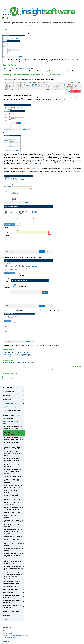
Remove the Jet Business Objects (12, 540)
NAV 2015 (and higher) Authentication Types (11, 496)
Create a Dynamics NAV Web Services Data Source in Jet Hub (64, 369)
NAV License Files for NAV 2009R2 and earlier (14, 545)
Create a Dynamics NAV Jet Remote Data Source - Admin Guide (13, 454)
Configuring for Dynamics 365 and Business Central (12, 582)
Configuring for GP (9, 593)
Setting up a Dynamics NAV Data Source (16, 352)
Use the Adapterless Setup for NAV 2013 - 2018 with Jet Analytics (13, 531)
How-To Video (8, 633)
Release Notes (8, 388)
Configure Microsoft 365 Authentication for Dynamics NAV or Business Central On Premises (13, 576)
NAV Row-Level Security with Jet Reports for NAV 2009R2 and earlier (14, 555)
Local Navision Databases (12, 512)
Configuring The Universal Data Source (12, 602)
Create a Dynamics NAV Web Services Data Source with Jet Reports (13, 471)
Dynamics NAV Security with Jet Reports (14, 550)
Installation (7, 400)
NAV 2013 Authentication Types (14, 500)
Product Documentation (11, 611)
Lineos (5, 619)
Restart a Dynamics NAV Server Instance (14, 526)
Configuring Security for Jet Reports (12, 411)
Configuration (8, 404)
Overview (7, 631)
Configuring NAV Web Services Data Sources (17, 354)
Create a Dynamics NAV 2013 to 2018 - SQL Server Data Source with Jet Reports (14, 433)
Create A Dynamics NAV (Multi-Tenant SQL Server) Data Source (14, 509)
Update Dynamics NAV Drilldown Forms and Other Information (14, 521)
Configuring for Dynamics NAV (12, 422)
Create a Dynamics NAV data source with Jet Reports (18, 363)
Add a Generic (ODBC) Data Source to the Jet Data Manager (14, 448)
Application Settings (10, 407)
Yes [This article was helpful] (5, 377)
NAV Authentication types (41, 163)
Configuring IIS (8, 418)
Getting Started (8, 392)
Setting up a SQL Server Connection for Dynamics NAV (18, 68)
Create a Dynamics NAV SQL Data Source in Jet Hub (13, 443)
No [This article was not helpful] (10, 377)
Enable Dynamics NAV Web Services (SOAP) (12, 466)
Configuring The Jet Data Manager (11, 597)
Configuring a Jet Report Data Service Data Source (19, 356)
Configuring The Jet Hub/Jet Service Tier (12, 607)
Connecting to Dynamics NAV (13, 476)
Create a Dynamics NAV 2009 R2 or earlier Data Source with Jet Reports (14, 568)
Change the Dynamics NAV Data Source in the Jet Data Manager (13, 481)
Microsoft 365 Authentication (13, 536)
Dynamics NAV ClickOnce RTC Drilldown (13, 491)
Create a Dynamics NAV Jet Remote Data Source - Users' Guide (13, 460)
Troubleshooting (8, 615)
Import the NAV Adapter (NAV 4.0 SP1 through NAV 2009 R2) (13, 486)
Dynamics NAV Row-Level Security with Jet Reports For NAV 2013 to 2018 (13, 562)
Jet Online (6, 396)
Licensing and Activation (11, 415)
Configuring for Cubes (11, 589)
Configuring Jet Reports (11, 586)
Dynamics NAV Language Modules (12, 516)
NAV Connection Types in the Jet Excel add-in (13, 504)
